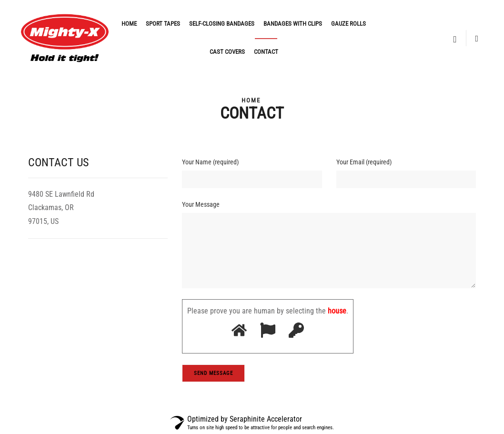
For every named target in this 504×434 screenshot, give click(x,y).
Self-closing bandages (222, 24)
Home (129, 24)
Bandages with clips (293, 24)
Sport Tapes (163, 24)
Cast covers (227, 52)
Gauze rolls (348, 24)
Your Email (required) (364, 162)
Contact (266, 52)
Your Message (201, 204)
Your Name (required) (210, 162)
